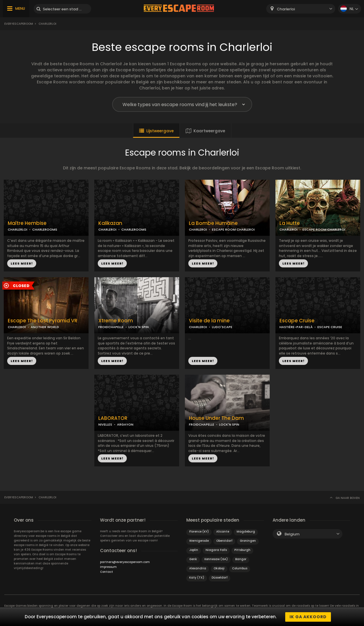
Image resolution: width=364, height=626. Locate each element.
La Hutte (290, 223)
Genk (193, 559)
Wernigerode (199, 541)
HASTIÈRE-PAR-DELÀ (296, 327)
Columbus (240, 568)
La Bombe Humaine (213, 223)
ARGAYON (125, 424)
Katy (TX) (197, 578)
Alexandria (198, 568)
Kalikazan (110, 223)
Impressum (108, 567)
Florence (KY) (199, 532)
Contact (107, 572)
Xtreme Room (116, 321)
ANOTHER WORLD (45, 327)
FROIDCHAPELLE (111, 327)
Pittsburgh (242, 550)
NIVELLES (105, 424)
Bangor (241, 559)
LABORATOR (113, 418)
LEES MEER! (22, 263)
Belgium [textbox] (292, 534)
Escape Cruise (297, 321)
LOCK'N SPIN (139, 327)
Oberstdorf (224, 541)
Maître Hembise (27, 223)
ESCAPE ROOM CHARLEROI (233, 229)
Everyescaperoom (19, 24)
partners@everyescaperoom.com (125, 562)
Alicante (223, 532)
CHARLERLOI (18, 229)
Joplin (194, 550)
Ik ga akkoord (308, 617)
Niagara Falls (216, 550)
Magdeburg (246, 532)
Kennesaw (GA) (216, 559)
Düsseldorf (220, 578)
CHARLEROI (107, 229)
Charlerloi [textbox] (286, 9)
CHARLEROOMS (45, 229)
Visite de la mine (209, 321)
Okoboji (219, 568)
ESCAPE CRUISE (330, 327)
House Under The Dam (216, 418)
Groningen (248, 541)
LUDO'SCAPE (222, 327)
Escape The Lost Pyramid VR (43, 321)
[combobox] (301, 9)
